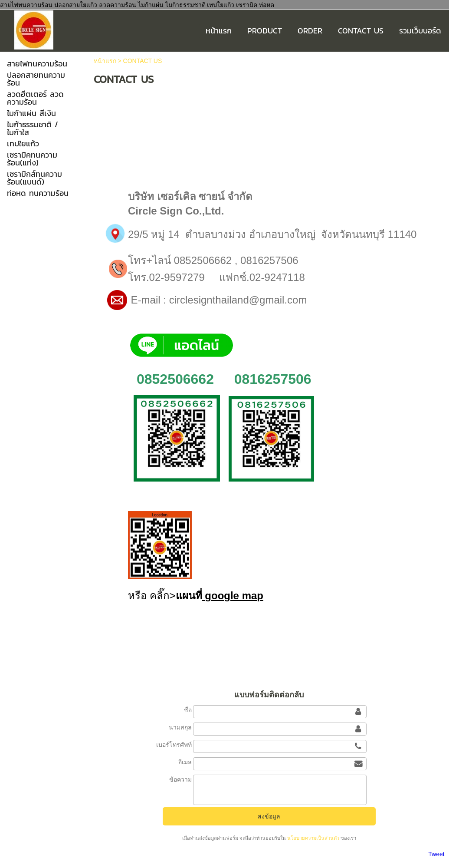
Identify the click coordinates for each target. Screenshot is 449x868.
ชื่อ (188, 710)
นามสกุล (180, 727)
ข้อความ (180, 779)
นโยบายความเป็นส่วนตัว (313, 838)
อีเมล (185, 762)
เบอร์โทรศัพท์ (174, 745)
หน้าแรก (105, 61)
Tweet (436, 854)
